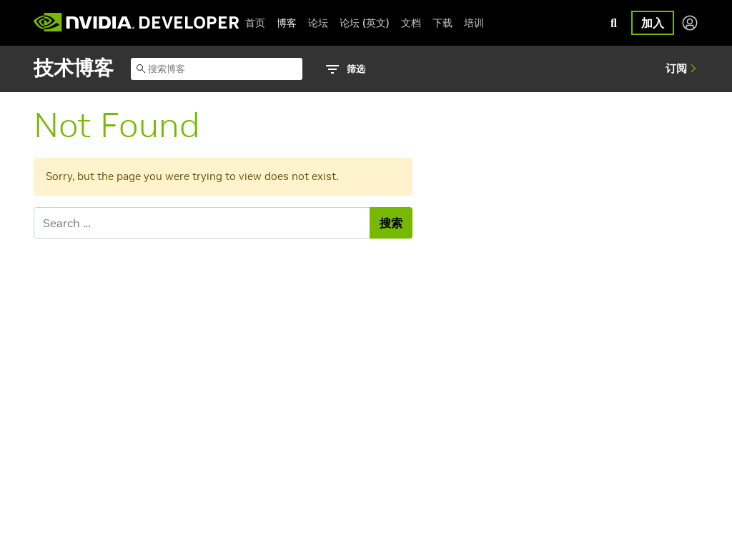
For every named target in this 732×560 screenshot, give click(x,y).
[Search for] (202, 223)
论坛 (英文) (365, 23)
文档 (411, 23)
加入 (653, 23)
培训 (474, 23)
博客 (287, 23)
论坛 (318, 23)
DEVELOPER (189, 23)
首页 (255, 23)
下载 (442, 23)
